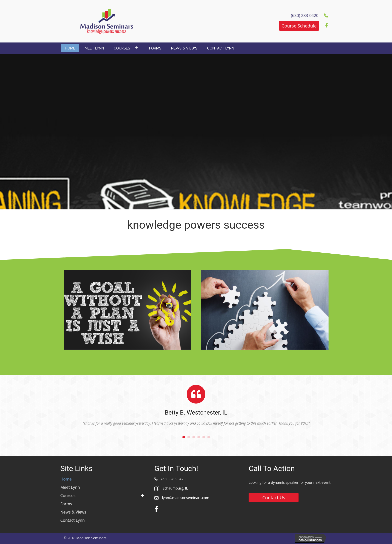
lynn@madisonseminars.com (186, 498)
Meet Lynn (70, 487)
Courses (68, 496)
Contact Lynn (73, 520)
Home (66, 479)
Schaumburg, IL (175, 488)
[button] (299, 26)
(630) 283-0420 (173, 479)
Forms (66, 504)
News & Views (73, 512)
